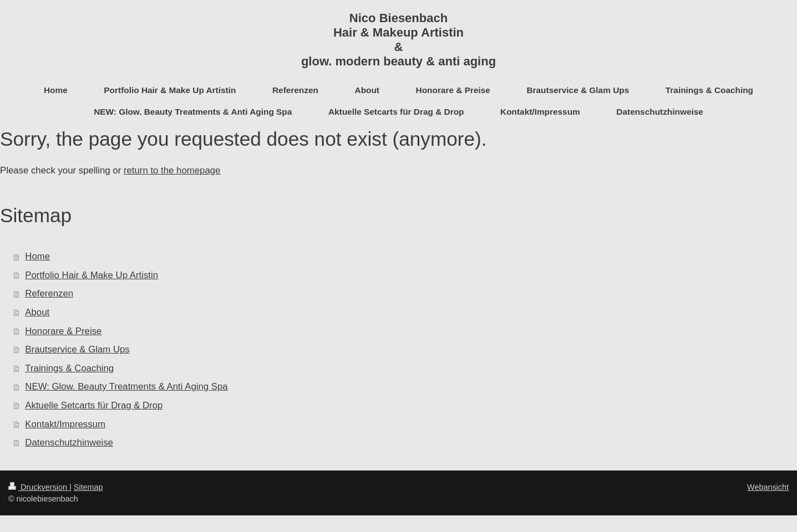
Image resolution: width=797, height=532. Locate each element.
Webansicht (768, 487)
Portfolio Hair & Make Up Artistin (92, 275)
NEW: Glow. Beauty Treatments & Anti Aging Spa (126, 387)
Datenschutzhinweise (69, 443)
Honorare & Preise (63, 331)
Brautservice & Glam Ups (77, 349)
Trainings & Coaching (69, 368)
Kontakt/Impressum (65, 424)
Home (37, 256)
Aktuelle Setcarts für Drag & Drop (94, 405)
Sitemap (88, 487)
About (37, 312)
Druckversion (39, 487)
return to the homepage (172, 170)
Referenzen (49, 293)
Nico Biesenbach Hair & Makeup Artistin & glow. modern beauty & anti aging (399, 40)
